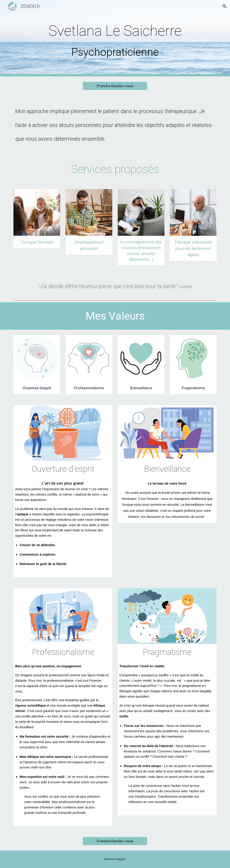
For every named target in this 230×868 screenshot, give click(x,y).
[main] (115, 38)
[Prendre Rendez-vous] (115, 86)
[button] (225, 6)
